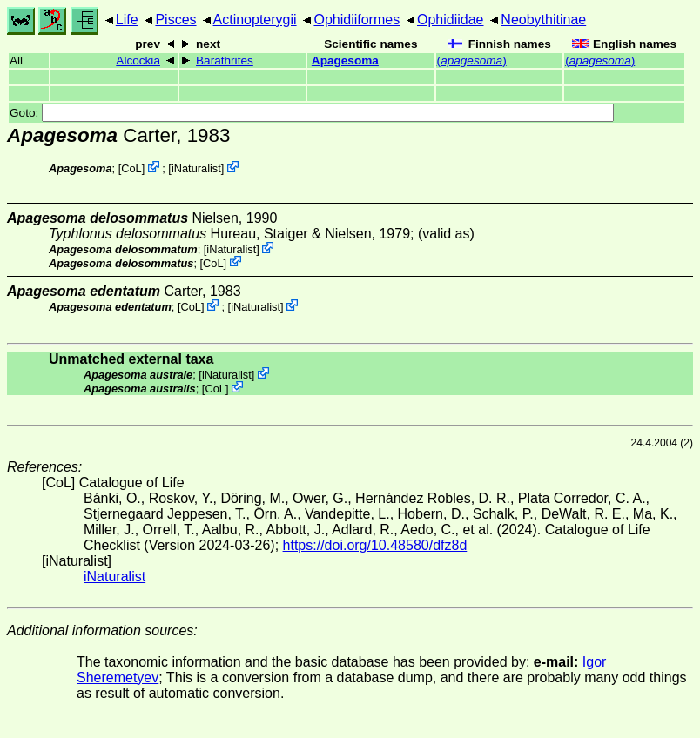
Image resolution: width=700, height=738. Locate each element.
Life (127, 20)
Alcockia (138, 60)
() (472, 60)
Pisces (175, 20)
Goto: (312, 113)
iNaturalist (196, 168)
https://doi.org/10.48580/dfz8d (375, 545)
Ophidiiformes (357, 20)
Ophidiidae (451, 20)
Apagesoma (345, 60)
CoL (131, 168)
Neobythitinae (543, 20)
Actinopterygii (255, 20)
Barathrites (225, 60)
